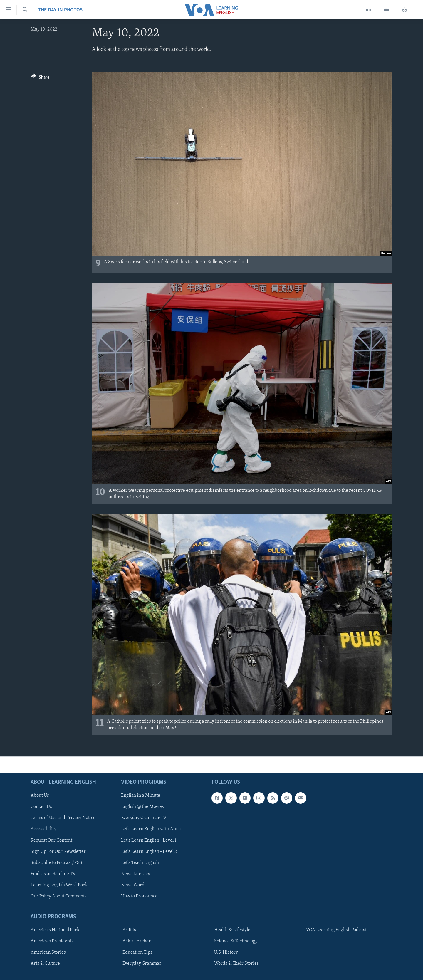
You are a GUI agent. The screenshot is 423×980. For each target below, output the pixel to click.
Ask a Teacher (137, 941)
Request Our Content (51, 840)
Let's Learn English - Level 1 (149, 840)
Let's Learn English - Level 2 (149, 852)
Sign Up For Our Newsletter (58, 852)
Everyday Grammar (142, 964)
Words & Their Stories (236, 964)
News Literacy (136, 874)
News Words (134, 885)
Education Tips (137, 952)
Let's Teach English (140, 863)
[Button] (40, 78)
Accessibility (43, 829)
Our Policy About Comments (59, 896)
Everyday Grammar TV (144, 818)
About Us (40, 796)
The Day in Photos (60, 10)
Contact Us (41, 807)
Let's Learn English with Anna (151, 829)
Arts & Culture (45, 964)
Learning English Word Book (59, 885)
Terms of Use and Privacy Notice (63, 818)
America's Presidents (52, 941)
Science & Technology (236, 941)
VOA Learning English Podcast (336, 930)
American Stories (48, 952)
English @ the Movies (142, 807)
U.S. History (226, 952)
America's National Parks (56, 930)
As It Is (129, 930)
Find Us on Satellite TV (53, 874)
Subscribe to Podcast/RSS (56, 863)
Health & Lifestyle (232, 930)
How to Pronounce (139, 896)
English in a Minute (141, 796)
